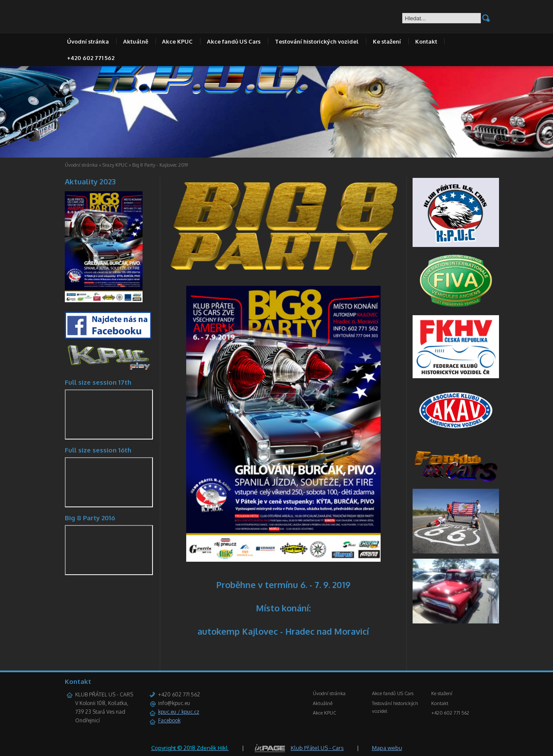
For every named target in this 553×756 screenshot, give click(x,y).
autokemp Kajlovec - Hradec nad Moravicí (283, 631)
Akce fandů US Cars (234, 41)
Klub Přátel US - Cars (317, 748)
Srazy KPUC (115, 165)
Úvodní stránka (88, 41)
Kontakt (426, 41)
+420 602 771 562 (91, 58)
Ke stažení (387, 41)
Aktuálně (136, 41)
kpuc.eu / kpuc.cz (179, 712)
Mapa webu (387, 748)
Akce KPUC (177, 41)
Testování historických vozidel (317, 41)
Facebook (169, 720)
